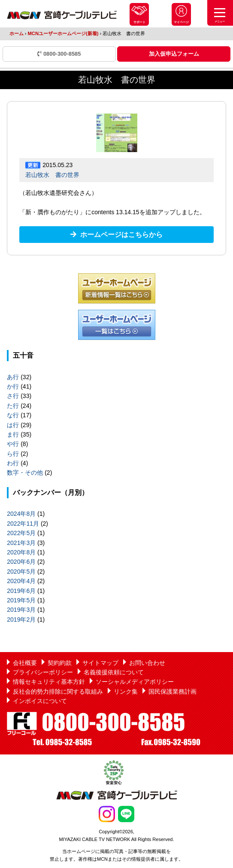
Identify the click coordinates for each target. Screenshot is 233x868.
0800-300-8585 (59, 54)
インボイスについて (40, 701)
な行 (13, 415)
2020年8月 (21, 552)
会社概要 (25, 663)
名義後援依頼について (114, 672)
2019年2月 (21, 620)
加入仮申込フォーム (174, 54)
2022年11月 (23, 524)
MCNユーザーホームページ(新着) (63, 33)
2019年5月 (21, 600)
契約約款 (60, 663)
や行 (13, 444)
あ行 (13, 377)
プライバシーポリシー (43, 672)
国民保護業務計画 (172, 691)
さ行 (13, 396)
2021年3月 (21, 543)
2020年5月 (21, 572)
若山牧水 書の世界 (52, 175)
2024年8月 (21, 514)
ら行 (13, 454)
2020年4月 (21, 581)
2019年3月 (21, 610)
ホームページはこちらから (121, 235)
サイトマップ (100, 663)
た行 (13, 406)
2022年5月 (21, 533)
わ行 (13, 463)
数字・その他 (25, 473)
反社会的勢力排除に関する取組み (58, 691)
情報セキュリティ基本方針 (49, 682)
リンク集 (126, 691)
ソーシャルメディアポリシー (135, 682)
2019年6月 (21, 591)
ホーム (17, 33)
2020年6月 (21, 562)
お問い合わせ (147, 663)
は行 (13, 425)
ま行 (13, 434)
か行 (13, 386)
